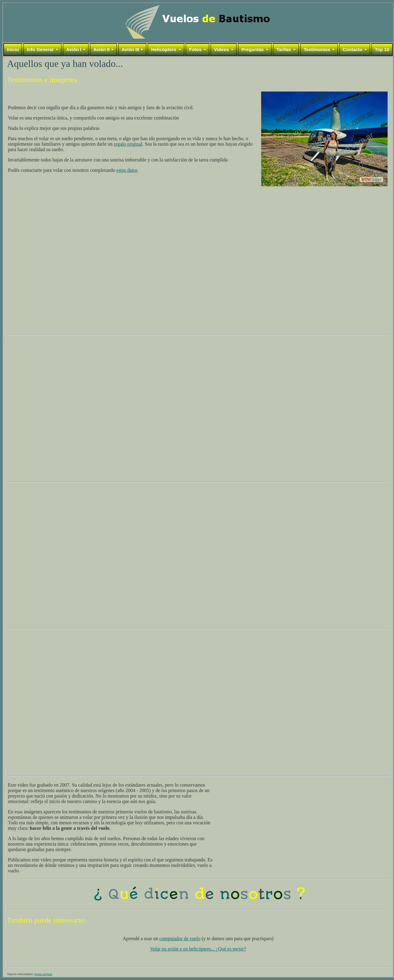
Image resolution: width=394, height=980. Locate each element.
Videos (221, 49)
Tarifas (284, 49)
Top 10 (382, 49)
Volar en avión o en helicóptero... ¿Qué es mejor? (198, 949)
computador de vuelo (180, 938)
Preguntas (252, 49)
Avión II (102, 49)
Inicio (13, 49)
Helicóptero (164, 49)
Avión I (74, 49)
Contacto (353, 49)
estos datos (127, 170)
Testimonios (317, 49)
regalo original (128, 144)
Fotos (195, 49)
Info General (40, 49)
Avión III (130, 49)
